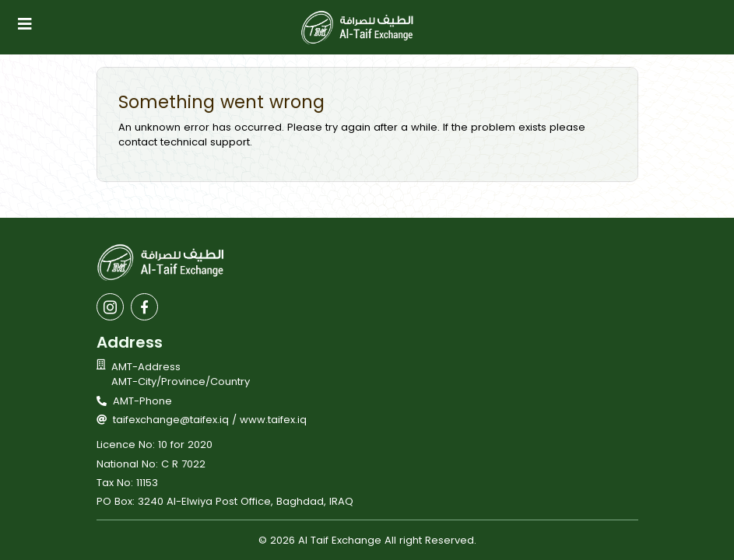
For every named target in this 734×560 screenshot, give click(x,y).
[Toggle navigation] (25, 24)
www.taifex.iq (273, 420)
